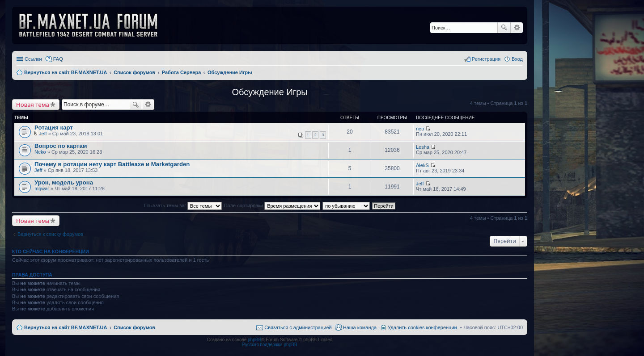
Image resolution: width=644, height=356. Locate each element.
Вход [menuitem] (517, 59)
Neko (40, 152)
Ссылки (33, 59)
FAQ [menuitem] (58, 59)
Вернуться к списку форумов (50, 234)
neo (420, 129)
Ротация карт (54, 128)
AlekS (422, 165)
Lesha (423, 147)
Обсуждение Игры (269, 92)
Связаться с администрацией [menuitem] (298, 327)
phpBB (254, 340)
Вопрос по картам (61, 146)
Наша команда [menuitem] (360, 327)
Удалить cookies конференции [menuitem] (422, 327)
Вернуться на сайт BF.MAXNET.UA (66, 327)
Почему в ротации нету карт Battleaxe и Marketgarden (112, 164)
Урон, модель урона (64, 182)
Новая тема (33, 105)
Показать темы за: (183, 205)
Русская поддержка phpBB (269, 345)
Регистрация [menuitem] (486, 59)
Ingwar (42, 188)
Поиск (504, 28)
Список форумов (134, 327)
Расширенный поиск (517, 28)
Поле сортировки (272, 205)
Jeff (43, 134)
